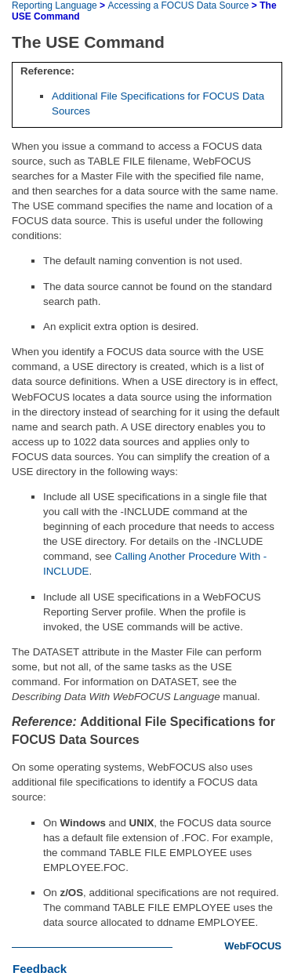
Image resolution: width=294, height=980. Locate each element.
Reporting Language (54, 5)
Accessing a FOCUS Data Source (178, 5)
